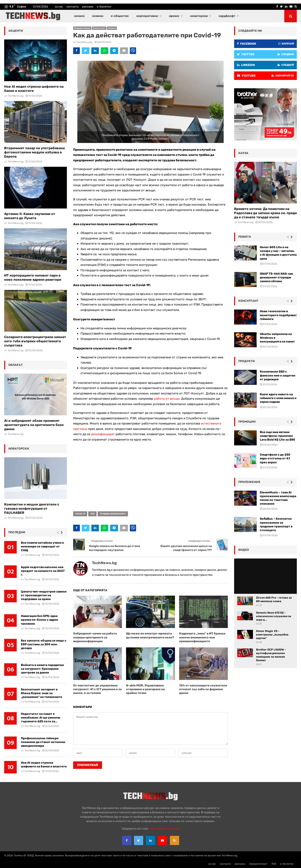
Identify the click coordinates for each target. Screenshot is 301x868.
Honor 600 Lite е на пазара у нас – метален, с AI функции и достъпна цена (278, 253)
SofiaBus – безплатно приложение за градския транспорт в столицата (276, 524)
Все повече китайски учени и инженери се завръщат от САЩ (42, 546)
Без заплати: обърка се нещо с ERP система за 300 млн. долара (44, 644)
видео (244, 550)
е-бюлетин (104, 7)
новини (98, 16)
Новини (112, 28)
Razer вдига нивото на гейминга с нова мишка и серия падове (278, 398)
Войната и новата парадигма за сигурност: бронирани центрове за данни (42, 669)
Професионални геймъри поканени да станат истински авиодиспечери (43, 742)
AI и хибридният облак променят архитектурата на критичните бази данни (34, 425)
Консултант (99, 28)
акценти (16, 31)
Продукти (247, 361)
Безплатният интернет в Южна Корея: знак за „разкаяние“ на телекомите (41, 693)
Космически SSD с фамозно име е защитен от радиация (278, 375)
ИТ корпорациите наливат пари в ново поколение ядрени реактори (33, 277)
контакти (73, 7)
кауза (243, 153)
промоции (247, 422)
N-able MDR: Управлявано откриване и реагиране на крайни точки (145, 689)
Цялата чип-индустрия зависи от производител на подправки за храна (44, 595)
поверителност (258, 864)
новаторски (199, 16)
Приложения (249, 482)
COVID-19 (80, 514)
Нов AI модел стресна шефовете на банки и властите (44, 765)
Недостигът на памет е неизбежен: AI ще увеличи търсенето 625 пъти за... (41, 718)
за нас (59, 7)
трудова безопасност (113, 514)
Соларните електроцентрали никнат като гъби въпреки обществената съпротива (35, 341)
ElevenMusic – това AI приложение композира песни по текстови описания (278, 498)
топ (92, 514)
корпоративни (147, 16)
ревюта (245, 237)
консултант (248, 301)
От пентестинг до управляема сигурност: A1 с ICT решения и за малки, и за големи (97, 689)
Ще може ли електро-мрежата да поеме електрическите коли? (150, 635)
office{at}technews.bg (164, 829)
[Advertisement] (150, 475)
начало (79, 16)
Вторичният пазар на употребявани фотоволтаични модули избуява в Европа (34, 152)
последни (17, 532)
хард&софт (227, 16)
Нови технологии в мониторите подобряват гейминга (278, 315)
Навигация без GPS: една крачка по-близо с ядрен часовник (40, 620)
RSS (274, 864)
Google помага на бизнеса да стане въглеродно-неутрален (115, 548)
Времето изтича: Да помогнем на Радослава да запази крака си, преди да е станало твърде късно (265, 213)
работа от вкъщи (167, 399)
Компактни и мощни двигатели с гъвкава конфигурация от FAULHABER (32, 509)
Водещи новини (82, 28)
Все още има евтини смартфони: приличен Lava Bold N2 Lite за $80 (277, 436)
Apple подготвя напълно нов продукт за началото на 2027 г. (43, 571)
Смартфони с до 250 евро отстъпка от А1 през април (275, 458)
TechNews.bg (85, 42)
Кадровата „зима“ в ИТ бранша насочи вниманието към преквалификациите (202, 637)
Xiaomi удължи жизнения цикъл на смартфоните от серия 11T (186, 548)
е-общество (120, 16)
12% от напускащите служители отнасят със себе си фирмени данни (203, 689)
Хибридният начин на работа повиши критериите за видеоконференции (95, 637)
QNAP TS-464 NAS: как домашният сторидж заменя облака (276, 277)
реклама (88, 7)
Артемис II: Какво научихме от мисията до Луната (30, 216)
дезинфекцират (103, 434)
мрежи (174, 16)
